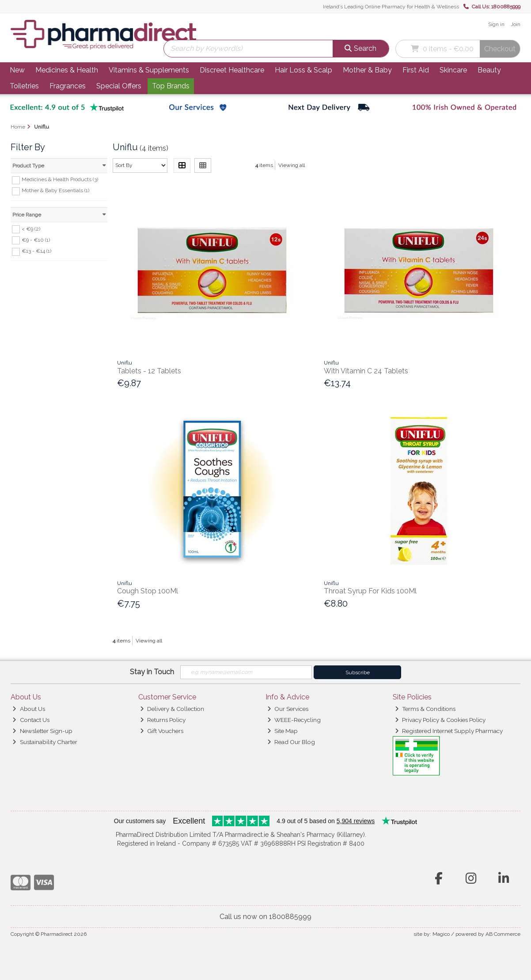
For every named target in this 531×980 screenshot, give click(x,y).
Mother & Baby (367, 70)
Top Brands (171, 86)
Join (516, 24)
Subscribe (358, 672)
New (17, 70)
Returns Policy (163, 720)
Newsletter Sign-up (42, 731)
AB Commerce (503, 934)
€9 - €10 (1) (36, 239)
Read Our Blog (291, 742)
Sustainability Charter (45, 742)
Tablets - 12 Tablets (149, 371)
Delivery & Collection (172, 709)
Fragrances (68, 86)
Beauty (489, 70)
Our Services (288, 709)
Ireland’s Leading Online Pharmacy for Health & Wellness (391, 7)
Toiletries (24, 86)
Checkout (500, 49)
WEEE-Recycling (294, 720)
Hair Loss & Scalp (303, 70)
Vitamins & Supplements (149, 70)
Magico (441, 934)
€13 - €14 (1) (36, 251)
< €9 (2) (31, 228)
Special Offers (119, 86)
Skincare (453, 70)
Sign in (496, 24)
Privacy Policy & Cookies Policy (440, 720)
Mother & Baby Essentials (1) (55, 190)
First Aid (416, 70)
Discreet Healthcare (232, 70)
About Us (28, 709)
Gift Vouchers (162, 731)
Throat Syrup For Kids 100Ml (370, 591)
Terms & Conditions (425, 709)
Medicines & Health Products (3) (60, 179)
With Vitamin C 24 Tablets (366, 371)
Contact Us (31, 720)
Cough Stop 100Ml (148, 591)
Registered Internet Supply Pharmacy (449, 731)
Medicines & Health (67, 70)
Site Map (283, 731)
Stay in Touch (152, 672)
